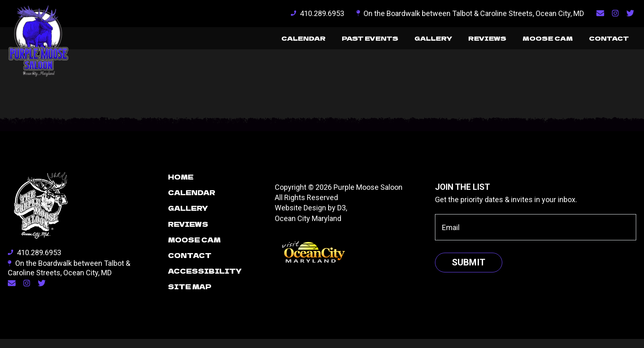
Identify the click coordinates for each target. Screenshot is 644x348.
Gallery (417, 39)
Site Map (190, 295)
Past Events (349, 39)
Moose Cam (540, 39)
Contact (606, 39)
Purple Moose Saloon (368, 196)
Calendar (277, 39)
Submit (469, 271)
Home (181, 186)
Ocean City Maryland (308, 227)
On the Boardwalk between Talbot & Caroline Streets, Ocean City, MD (470, 13)
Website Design (300, 217)
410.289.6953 (317, 13)
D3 (342, 217)
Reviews (476, 39)
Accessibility (205, 280)
